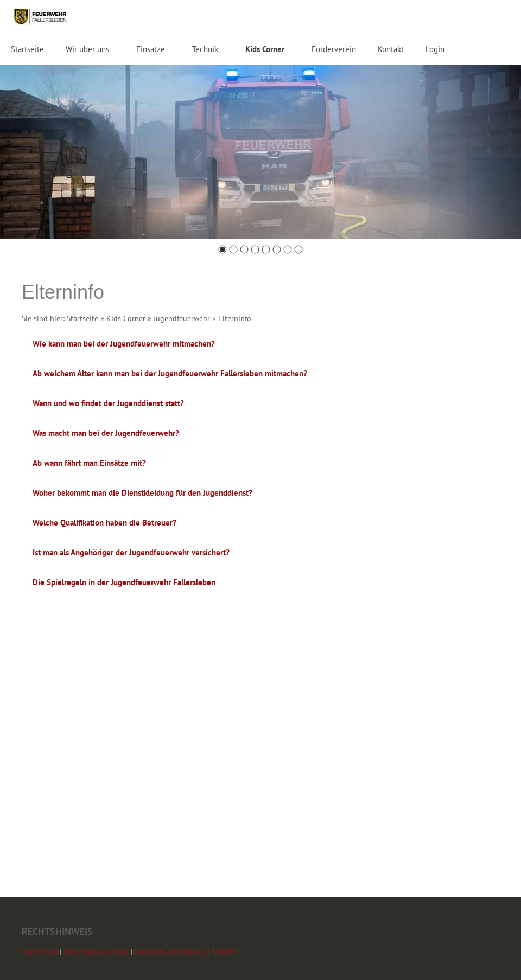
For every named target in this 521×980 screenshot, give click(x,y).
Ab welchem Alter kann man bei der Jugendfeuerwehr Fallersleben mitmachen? (170, 373)
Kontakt (391, 49)
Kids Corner (265, 49)
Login (435, 49)
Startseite (27, 49)
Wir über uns (87, 49)
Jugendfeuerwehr (182, 318)
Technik (205, 49)
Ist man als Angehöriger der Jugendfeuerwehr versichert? (131, 552)
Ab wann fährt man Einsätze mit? (89, 463)
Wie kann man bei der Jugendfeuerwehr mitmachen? (124, 344)
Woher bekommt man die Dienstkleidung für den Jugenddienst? (142, 493)
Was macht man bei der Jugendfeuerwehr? (106, 433)
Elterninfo (235, 318)
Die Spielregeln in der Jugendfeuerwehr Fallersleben (124, 582)
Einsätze (151, 49)
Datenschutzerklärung (171, 951)
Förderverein (334, 49)
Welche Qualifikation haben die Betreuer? (104, 523)
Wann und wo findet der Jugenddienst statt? (108, 403)
